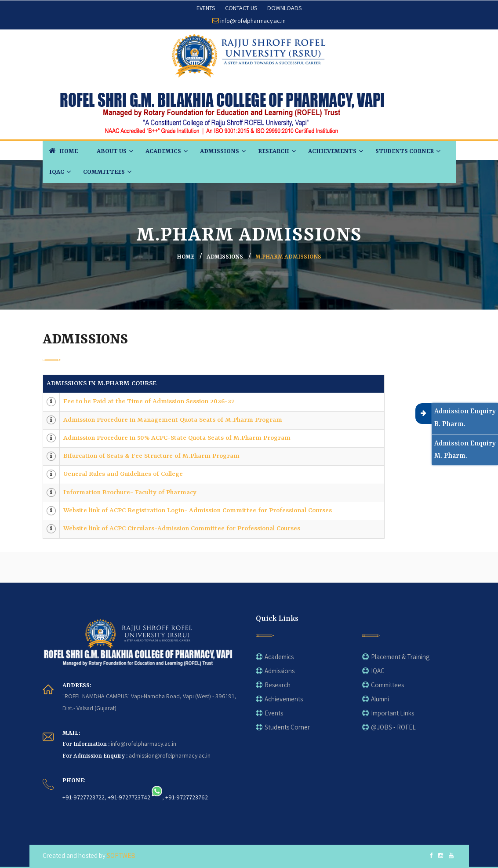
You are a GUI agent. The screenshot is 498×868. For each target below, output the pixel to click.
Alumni (380, 699)
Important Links (393, 713)
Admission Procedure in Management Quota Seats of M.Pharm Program (173, 420)
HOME (64, 150)
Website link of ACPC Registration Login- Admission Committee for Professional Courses (198, 511)
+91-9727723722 (84, 797)
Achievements (332, 151)
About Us (112, 151)
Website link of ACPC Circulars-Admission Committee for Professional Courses (182, 529)
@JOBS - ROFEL (393, 727)
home (185, 257)
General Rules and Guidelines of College (123, 474)
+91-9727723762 (187, 797)
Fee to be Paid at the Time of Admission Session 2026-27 (149, 402)
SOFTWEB (121, 855)
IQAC (57, 172)
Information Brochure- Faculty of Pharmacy (130, 493)
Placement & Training (400, 657)
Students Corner (405, 151)
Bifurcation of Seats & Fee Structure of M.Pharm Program (151, 456)
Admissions (220, 151)
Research (274, 151)
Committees (104, 172)
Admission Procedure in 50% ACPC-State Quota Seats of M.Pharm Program (177, 438)
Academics (163, 151)
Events (274, 713)
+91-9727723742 (129, 797)
